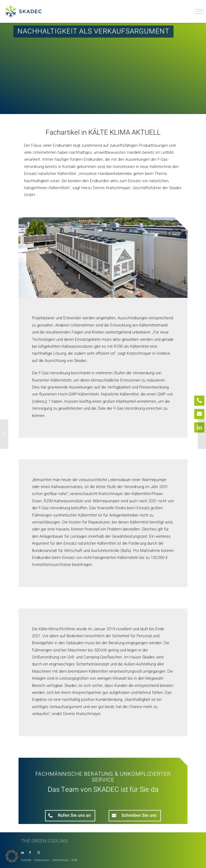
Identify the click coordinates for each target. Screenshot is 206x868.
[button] (12, 856)
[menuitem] (26, 859)
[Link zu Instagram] (38, 853)
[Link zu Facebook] (30, 853)
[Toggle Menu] (199, 11)
